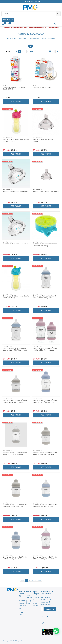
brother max (8, 138)
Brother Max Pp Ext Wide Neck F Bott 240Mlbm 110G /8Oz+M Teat (45, 297)
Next (32, 51)
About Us (22, 600)
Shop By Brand (29, 602)
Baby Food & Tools (34, 38)
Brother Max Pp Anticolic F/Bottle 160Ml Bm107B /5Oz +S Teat (15, 558)
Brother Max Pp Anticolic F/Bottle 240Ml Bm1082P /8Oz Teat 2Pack (45, 558)
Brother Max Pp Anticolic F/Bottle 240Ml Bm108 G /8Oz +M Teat (15, 453)
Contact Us (36, 599)
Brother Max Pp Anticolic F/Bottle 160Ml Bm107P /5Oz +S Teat (15, 506)
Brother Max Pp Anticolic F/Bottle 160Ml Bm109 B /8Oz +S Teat (15, 401)
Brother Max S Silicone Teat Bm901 (16, 244)
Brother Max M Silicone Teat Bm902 (46, 192)
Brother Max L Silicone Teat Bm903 (16, 192)
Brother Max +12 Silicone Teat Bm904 (44, 140)
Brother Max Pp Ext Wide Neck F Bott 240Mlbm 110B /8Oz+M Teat (15, 349)
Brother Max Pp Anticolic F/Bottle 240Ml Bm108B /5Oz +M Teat (45, 453)
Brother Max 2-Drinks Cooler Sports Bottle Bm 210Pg (16, 140)
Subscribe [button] (50, 609)
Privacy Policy (21, 613)
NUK (4, 85)
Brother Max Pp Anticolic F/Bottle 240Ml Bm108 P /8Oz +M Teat (45, 401)
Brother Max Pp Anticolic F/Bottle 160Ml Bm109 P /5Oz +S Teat (45, 349)
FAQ (20, 609)
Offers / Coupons (29, 597)
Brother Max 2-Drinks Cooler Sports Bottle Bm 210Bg (16, 297)
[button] (58, 51)
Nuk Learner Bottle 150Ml (42, 87)
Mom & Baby (23, 38)
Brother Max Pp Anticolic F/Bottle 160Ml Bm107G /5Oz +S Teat (45, 506)
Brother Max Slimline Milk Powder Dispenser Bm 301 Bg (45, 245)
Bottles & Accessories (49, 38)
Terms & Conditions (22, 604)
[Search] (58, 14)
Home (9, 38)
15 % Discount (7, 109)
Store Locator (36, 604)
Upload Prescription (8, 20)
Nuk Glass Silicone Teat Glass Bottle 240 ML (14, 88)
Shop (15, 38)
